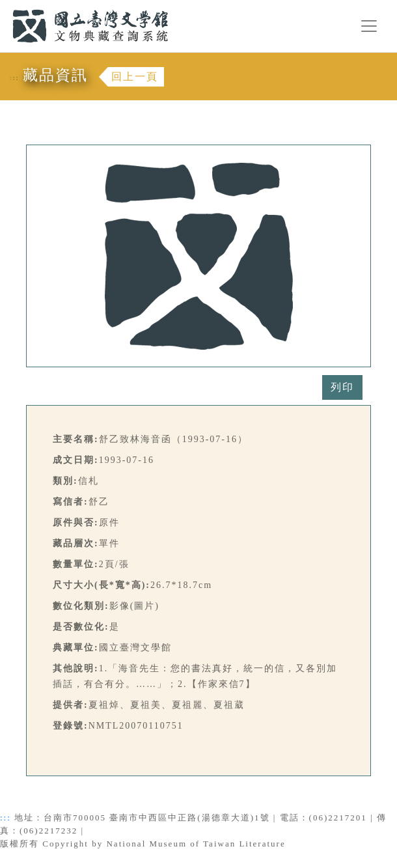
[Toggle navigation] (369, 26)
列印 (342, 387)
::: (5, 7)
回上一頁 (135, 77)
